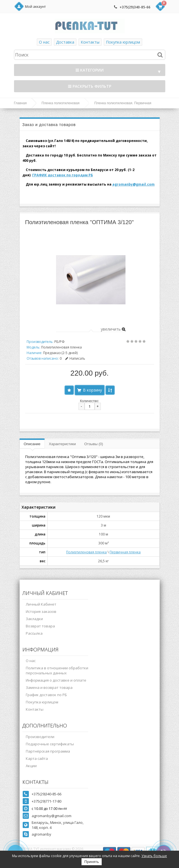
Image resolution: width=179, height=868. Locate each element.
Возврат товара (40, 626)
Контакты (90, 42)
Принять (92, 862)
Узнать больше (154, 856)
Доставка (65, 42)
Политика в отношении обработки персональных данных (57, 670)
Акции (31, 766)
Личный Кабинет (41, 604)
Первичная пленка (125, 552)
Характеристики (62, 444)
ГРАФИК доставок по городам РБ (63, 175)
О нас (44, 42)
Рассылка (34, 633)
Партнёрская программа (48, 751)
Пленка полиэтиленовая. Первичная (123, 103)
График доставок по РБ (46, 695)
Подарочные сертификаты (50, 744)
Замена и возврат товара (49, 687)
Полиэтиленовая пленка (86, 552)
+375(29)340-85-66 (135, 7)
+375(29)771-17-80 (47, 801)
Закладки (34, 619)
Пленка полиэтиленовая (61, 103)
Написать (75, 358)
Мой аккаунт (35, 7)
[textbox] (90, 55)
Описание (32, 444)
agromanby (41, 834)
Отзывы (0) (94, 444)
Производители (40, 737)
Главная (20, 103)
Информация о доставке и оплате (56, 680)
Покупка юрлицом (123, 42)
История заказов (41, 611)
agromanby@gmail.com (133, 184)
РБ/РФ (60, 342)
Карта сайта (37, 758)
